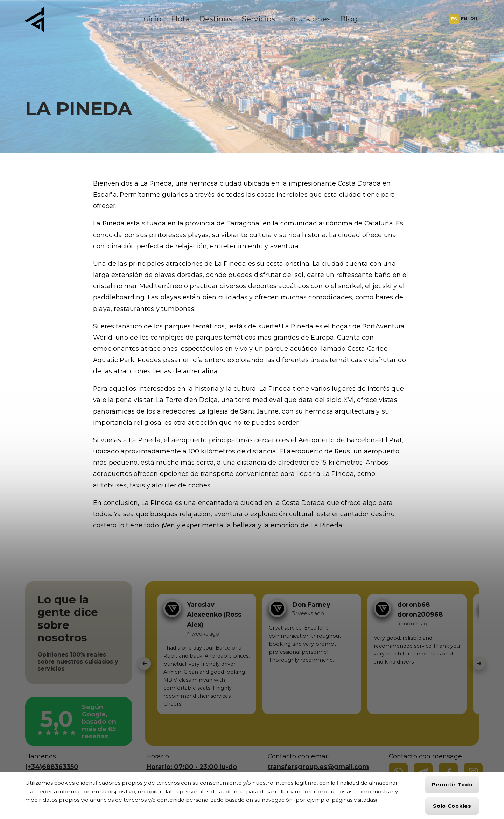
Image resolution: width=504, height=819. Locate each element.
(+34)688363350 (52, 767)
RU (474, 19)
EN (464, 19)
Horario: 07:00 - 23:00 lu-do (192, 767)
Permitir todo (452, 785)
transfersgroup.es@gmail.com (318, 767)
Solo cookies (452, 806)
